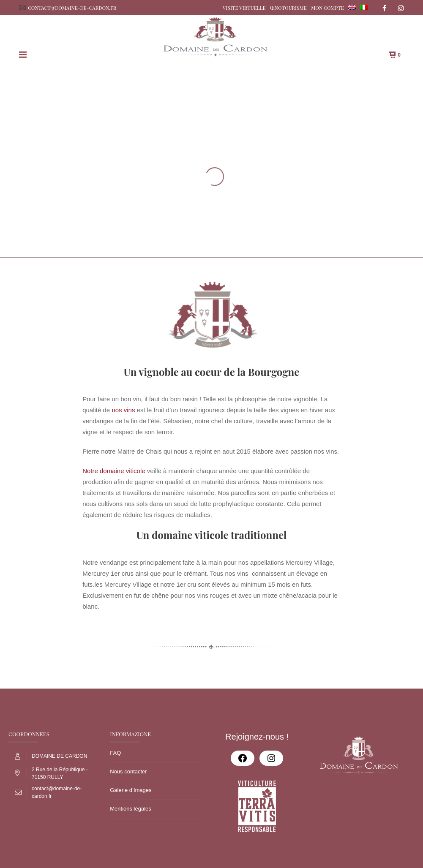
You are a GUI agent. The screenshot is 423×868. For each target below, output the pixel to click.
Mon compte (327, 8)
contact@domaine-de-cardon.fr (72, 8)
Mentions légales (131, 809)
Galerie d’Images (131, 790)
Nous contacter (128, 771)
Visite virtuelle (244, 8)
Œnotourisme (288, 8)
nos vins (123, 410)
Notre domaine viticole (114, 471)
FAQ (115, 753)
